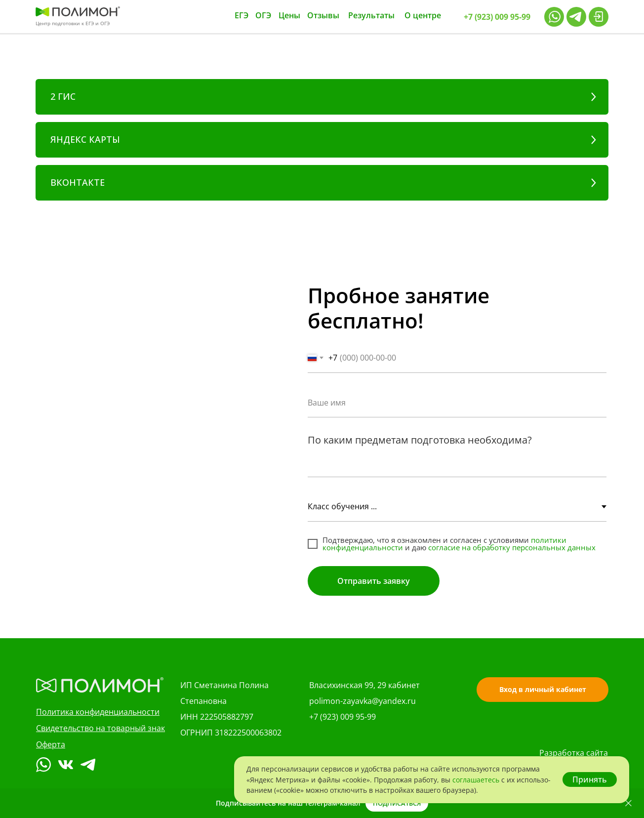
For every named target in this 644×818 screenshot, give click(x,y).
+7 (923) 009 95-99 (342, 717)
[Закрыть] (628, 803)
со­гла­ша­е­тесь (477, 780)
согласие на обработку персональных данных (512, 547)
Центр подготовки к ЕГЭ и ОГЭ (73, 23)
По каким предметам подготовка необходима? (420, 440)
